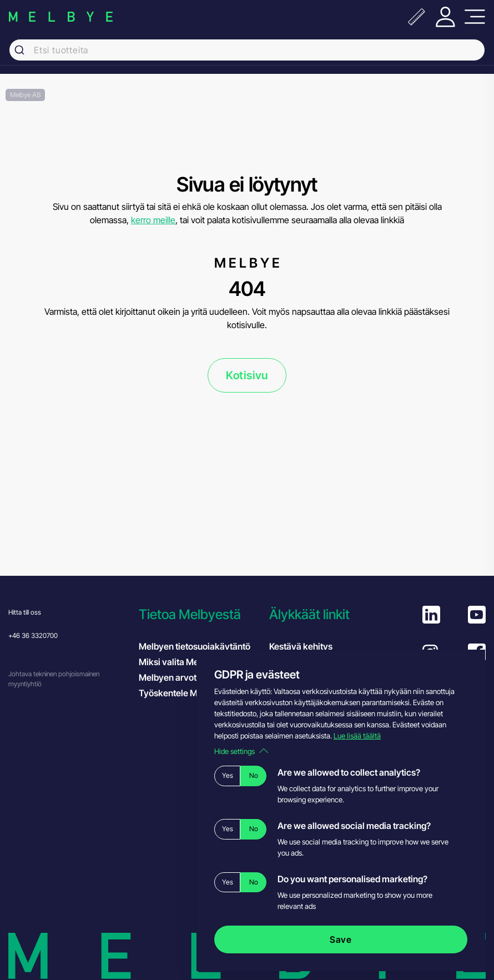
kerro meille (153, 220)
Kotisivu (247, 375)
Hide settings (241, 751)
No (254, 775)
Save (341, 939)
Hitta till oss (25, 612)
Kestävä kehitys (301, 646)
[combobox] (247, 50)
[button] (198, 614)
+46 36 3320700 (33, 635)
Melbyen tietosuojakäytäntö (195, 646)
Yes (228, 775)
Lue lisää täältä (357, 736)
